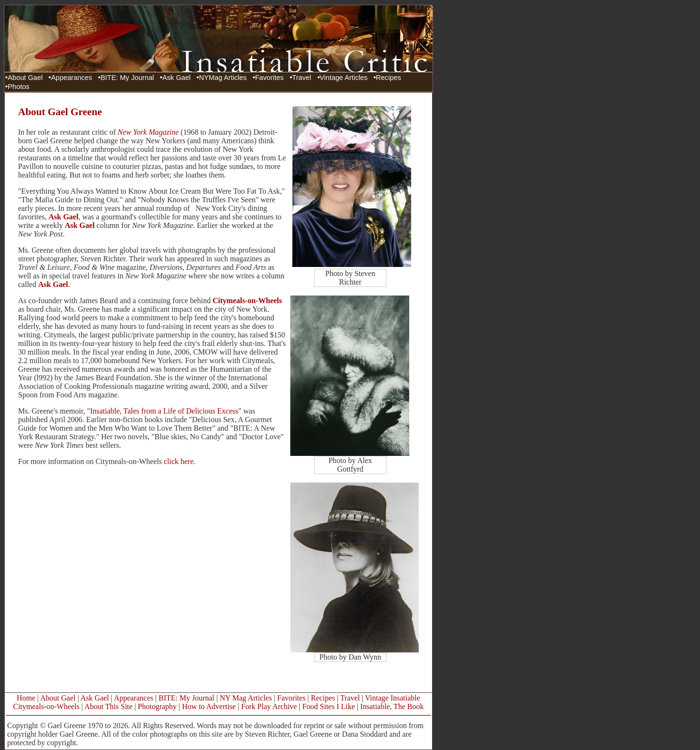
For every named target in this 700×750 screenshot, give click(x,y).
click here (179, 461)
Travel (302, 78)
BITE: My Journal (127, 78)
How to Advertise (209, 706)
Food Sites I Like (329, 706)
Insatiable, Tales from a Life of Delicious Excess (164, 411)
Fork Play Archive (269, 706)
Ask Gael (176, 78)
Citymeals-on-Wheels (247, 301)
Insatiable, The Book (392, 706)
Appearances (71, 78)
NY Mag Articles (246, 698)
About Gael (25, 78)
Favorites (269, 78)
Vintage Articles (344, 78)
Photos (19, 87)
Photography (158, 706)
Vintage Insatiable (393, 698)
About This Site (108, 706)
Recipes (389, 78)
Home (26, 698)
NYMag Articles (223, 78)
